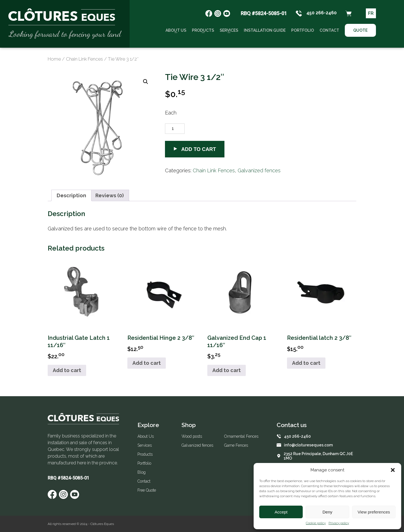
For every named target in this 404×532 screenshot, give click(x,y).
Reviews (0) (110, 195)
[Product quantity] (175, 129)
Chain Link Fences (84, 59)
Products (203, 30)
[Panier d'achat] (348, 13)
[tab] (71, 195)
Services (229, 30)
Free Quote (147, 490)
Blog (142, 472)
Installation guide (265, 30)
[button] (393, 470)
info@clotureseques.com (305, 445)
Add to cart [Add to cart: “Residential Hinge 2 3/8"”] (147, 363)
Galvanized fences (259, 170)
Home (54, 59)
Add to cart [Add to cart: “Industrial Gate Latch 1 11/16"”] (67, 370)
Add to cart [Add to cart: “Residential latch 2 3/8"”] (306, 363)
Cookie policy (316, 523)
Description (71, 195)
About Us (176, 30)
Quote (360, 30)
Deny (327, 512)
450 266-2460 (316, 13)
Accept (281, 512)
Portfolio (303, 30)
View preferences (374, 512)
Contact (329, 30)
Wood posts (192, 436)
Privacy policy (339, 523)
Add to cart (195, 149)
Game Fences (236, 445)
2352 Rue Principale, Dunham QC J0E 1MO (315, 456)
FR (371, 13)
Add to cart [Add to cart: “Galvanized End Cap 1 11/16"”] (227, 370)
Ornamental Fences (241, 436)
